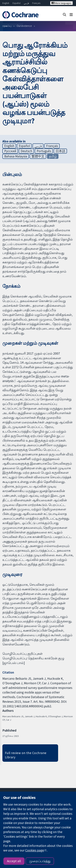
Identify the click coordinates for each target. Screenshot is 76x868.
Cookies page (35, 850)
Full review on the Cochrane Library (26, 755)
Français (36, 3)
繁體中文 (38, 156)
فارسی (26, 3)
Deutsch (26, 151)
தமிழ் (53, 156)
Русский (10, 151)
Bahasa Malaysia (16, 156)
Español (17, 3)
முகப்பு (7, 26)
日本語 (60, 151)
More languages (61, 3)
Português (44, 151)
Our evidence (24, 26)
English (6, 3)
